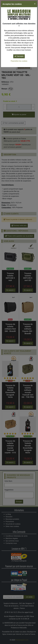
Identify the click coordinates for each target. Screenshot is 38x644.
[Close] (35, 4)
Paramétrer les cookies (19, 61)
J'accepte (19, 56)
